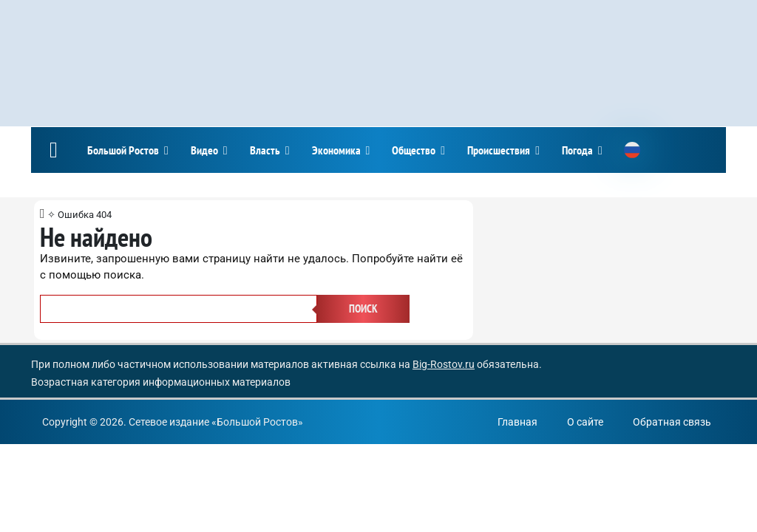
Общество (414, 150)
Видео (204, 150)
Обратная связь (672, 422)
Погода (577, 150)
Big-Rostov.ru (444, 364)
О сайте (585, 422)
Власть (265, 150)
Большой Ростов (123, 150)
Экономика (336, 150)
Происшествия (499, 150)
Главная (517, 422)
